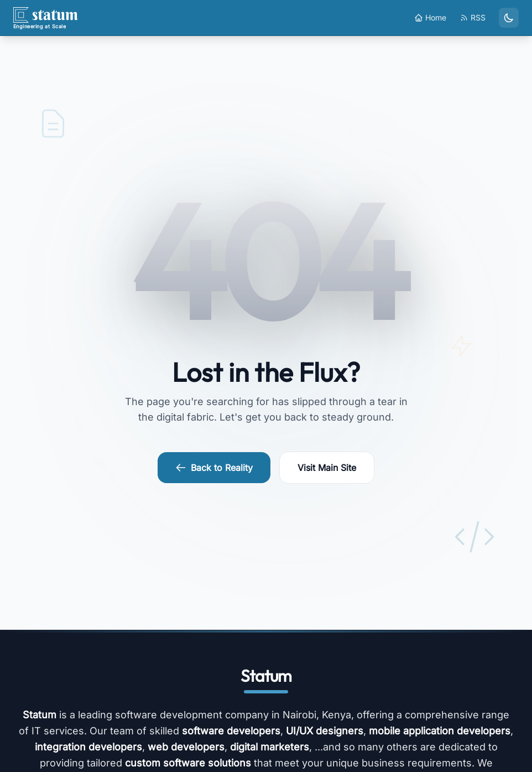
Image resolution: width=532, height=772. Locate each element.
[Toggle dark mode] (509, 18)
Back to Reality (214, 468)
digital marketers (270, 747)
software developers (231, 731)
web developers (186, 747)
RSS (473, 17)
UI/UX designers (325, 731)
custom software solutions (188, 763)
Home (430, 17)
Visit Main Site (327, 468)
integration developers (88, 747)
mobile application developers (440, 731)
